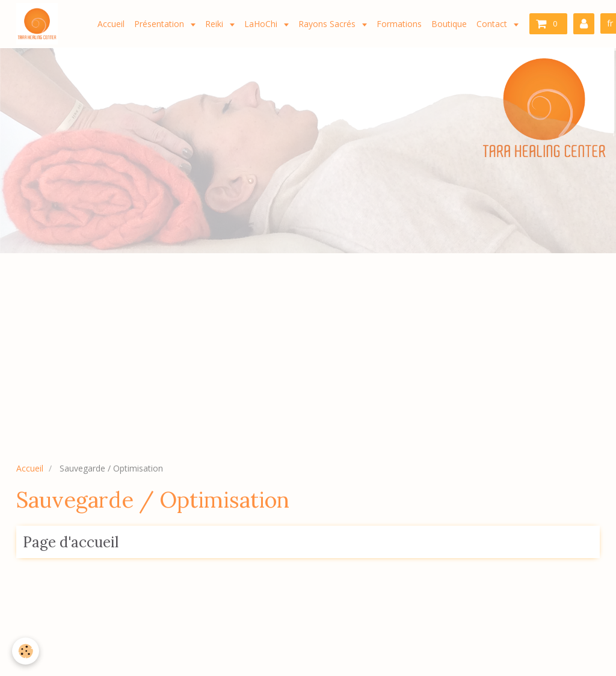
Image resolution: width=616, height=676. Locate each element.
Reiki (215, 24)
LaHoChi (262, 24)
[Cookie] (26, 651)
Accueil (111, 24)
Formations (399, 24)
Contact (493, 24)
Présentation (160, 24)
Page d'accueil (71, 542)
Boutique (449, 24)
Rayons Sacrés (328, 24)
